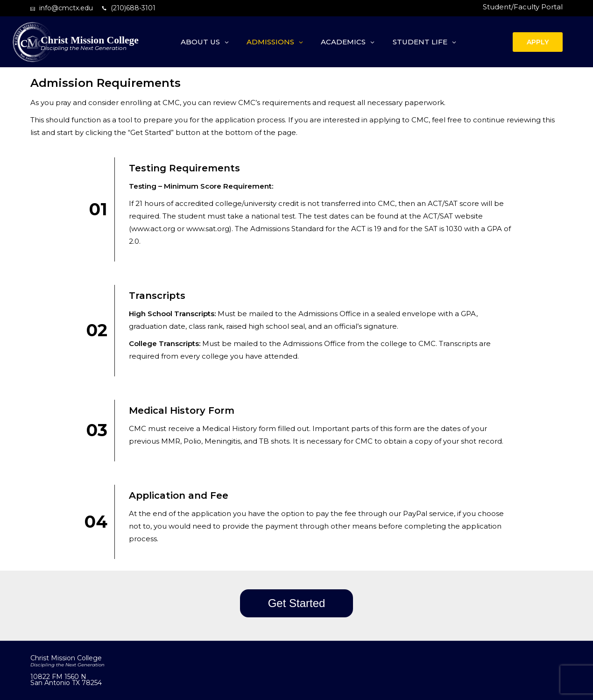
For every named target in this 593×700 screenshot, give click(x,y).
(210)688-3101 (133, 8)
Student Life (420, 42)
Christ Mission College (90, 40)
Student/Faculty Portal (523, 7)
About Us (200, 42)
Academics (343, 42)
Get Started (297, 603)
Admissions (270, 42)
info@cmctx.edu (66, 8)
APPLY (538, 42)
